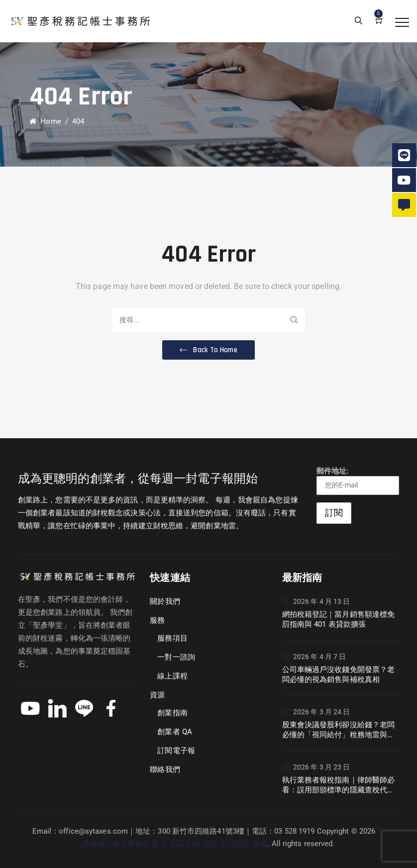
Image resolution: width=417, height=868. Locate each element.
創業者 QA (175, 732)
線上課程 (172, 676)
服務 (157, 620)
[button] (208, 350)
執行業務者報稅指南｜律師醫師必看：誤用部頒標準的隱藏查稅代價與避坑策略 (339, 785)
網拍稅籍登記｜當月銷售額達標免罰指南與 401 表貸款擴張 (339, 619)
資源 (157, 695)
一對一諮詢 (176, 657)
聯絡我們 (165, 770)
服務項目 (172, 638)
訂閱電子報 (176, 751)
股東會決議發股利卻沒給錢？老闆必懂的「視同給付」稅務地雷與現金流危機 (339, 730)
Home (45, 121)
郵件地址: (358, 481)
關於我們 (165, 601)
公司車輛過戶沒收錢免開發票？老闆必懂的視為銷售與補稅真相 (339, 675)
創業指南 (172, 713)
